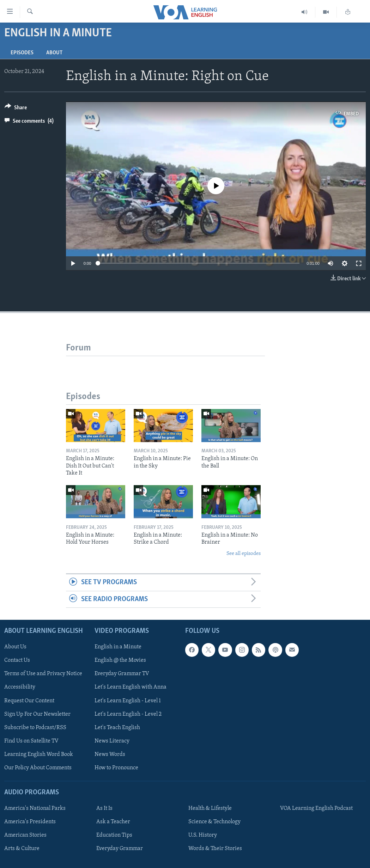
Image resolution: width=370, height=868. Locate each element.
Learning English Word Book (39, 754)
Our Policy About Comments (38, 768)
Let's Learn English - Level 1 (128, 701)
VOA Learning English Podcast (316, 808)
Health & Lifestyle (210, 808)
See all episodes (244, 554)
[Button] (16, 109)
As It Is (104, 808)
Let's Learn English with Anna (131, 687)
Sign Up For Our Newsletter (37, 714)
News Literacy (112, 741)
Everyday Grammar (120, 849)
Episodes (22, 53)
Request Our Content (29, 701)
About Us (15, 647)
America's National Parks (35, 808)
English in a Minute (118, 647)
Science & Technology (214, 822)
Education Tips (114, 835)
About (54, 53)
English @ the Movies (120, 660)
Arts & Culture (22, 849)
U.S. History (203, 835)
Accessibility (20, 687)
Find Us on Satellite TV (31, 741)
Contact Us (17, 660)
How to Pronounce (116, 768)
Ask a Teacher (113, 822)
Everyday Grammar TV (122, 674)
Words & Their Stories (215, 849)
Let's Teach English (117, 728)
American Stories (25, 835)
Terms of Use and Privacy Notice (43, 674)
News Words (110, 754)
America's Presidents (30, 822)
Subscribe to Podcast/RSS (35, 728)
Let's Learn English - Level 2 (128, 714)
